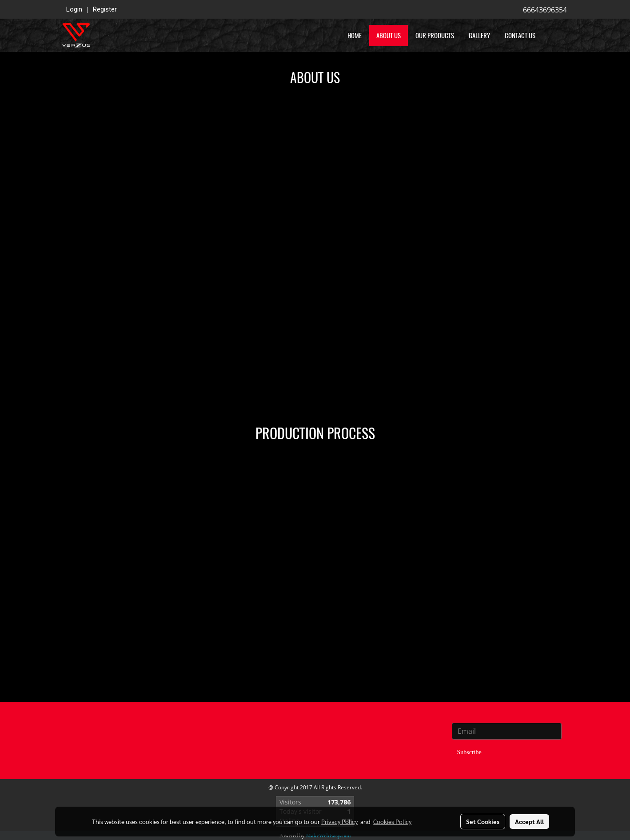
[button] (556, 36)
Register (105, 9)
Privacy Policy (339, 821)
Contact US (520, 36)
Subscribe (469, 752)
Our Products (435, 36)
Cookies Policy (392, 821)
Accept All (529, 821)
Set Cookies (483, 821)
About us (389, 36)
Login (74, 9)
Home (355, 36)
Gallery (479, 36)
